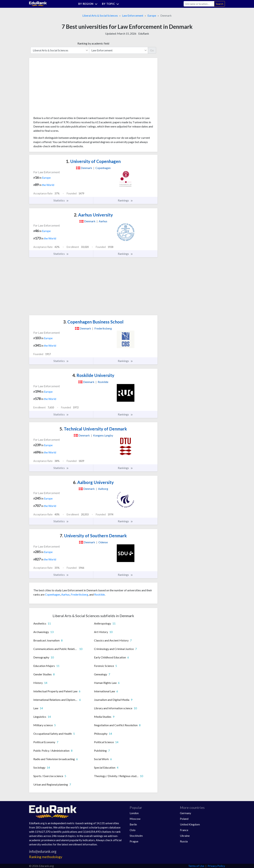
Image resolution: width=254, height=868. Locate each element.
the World (48, 185)
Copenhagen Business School (93, 322)
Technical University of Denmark (93, 429)
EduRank (144, 33)
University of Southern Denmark (93, 536)
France (184, 830)
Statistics (61, 200)
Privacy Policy (216, 866)
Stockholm (136, 836)
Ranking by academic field (93, 43)
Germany (185, 813)
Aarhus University (93, 215)
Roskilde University (93, 375)
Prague (134, 841)
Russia (184, 841)
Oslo (133, 830)
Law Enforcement (133, 15)
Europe (152, 15)
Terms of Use (196, 866)
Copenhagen (53, 594)
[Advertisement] (60, 88)
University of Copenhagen (93, 161)
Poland (184, 819)
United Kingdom (190, 824)
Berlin (133, 824)
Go (152, 50)
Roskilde (99, 594)
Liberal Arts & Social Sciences (100, 15)
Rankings (125, 200)
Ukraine (185, 836)
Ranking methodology (46, 857)
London (134, 813)
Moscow (135, 819)
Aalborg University (93, 482)
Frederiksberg (79, 594)
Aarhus (65, 594)
